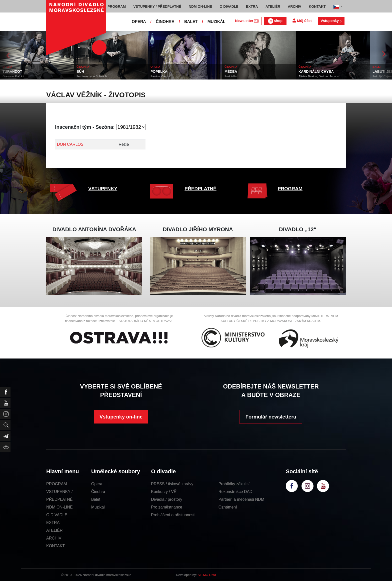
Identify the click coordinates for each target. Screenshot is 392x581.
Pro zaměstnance (167, 507)
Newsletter (247, 21)
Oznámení (228, 507)
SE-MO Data (207, 575)
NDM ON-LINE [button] (200, 6)
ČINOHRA (165, 22)
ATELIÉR (54, 530)
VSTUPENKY (103, 189)
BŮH (80, 71)
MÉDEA (231, 71)
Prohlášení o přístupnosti (173, 515)
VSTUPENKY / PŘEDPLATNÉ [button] (157, 6)
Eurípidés (231, 76)
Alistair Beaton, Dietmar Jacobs (318, 76)
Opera (97, 484)
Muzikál (98, 507)
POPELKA (159, 71)
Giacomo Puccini (13, 76)
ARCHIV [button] (294, 6)
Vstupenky (331, 21)
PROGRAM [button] (117, 6)
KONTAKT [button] (317, 6)
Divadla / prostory (167, 499)
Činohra (98, 492)
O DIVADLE (57, 515)
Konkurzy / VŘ (164, 492)
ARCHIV (54, 538)
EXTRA (53, 523)
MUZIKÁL (216, 22)
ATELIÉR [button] (273, 6)
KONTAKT (55, 546)
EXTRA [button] (252, 6)
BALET (191, 22)
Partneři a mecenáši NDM (241, 499)
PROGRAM (290, 189)
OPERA (139, 22)
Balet (96, 499)
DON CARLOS (70, 144)
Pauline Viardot (160, 76)
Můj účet (302, 21)
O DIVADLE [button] (229, 6)
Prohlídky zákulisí (234, 484)
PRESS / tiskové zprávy (172, 484)
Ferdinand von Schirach (92, 76)
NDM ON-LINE (59, 507)
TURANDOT (12, 71)
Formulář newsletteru (271, 417)
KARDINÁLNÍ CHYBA (316, 71)
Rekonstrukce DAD (235, 492)
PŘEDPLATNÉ (200, 189)
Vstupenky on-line (121, 417)
